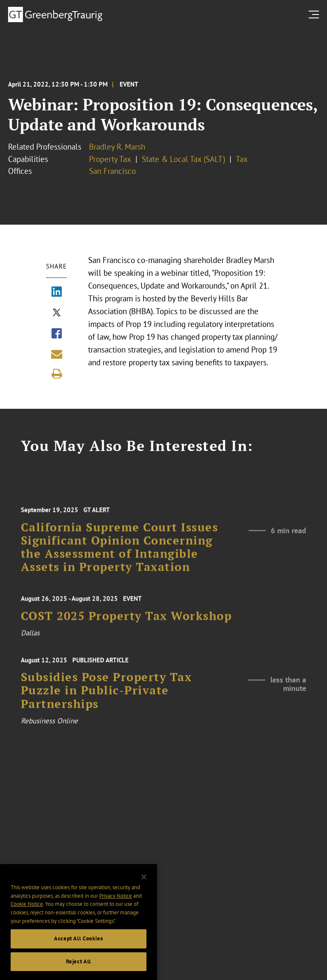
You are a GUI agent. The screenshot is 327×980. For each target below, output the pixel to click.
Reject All (79, 970)
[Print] (57, 374)
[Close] (144, 885)
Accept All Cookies (79, 947)
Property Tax (110, 159)
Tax (242, 159)
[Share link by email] (57, 354)
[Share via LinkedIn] (57, 292)
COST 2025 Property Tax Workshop (126, 619)
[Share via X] (57, 313)
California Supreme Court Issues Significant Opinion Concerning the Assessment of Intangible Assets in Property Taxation (120, 553)
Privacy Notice (116, 904)
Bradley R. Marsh (117, 147)
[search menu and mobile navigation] (316, 14)
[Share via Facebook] (57, 334)
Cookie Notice (27, 912)
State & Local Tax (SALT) (184, 159)
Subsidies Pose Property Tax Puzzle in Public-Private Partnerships (106, 696)
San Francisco (112, 171)
